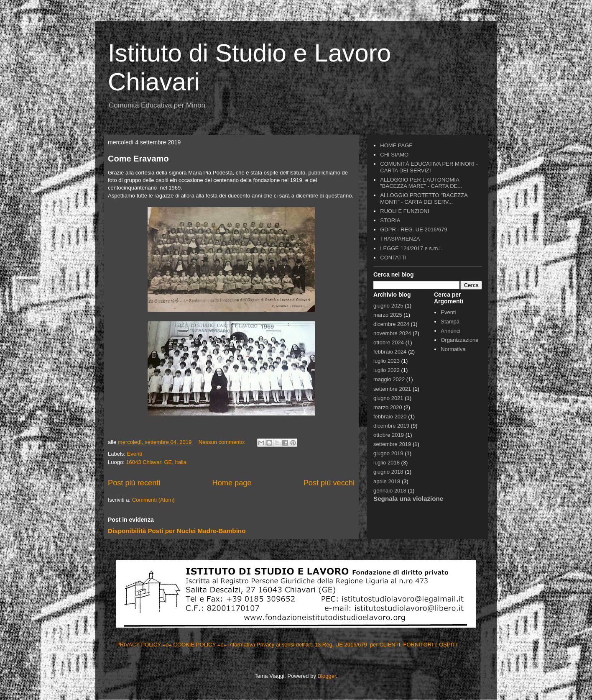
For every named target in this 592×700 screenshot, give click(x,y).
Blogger (327, 676)
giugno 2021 (388, 398)
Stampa (450, 322)
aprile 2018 (387, 481)
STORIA (390, 220)
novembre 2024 (392, 333)
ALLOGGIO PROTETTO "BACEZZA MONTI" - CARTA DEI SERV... (424, 199)
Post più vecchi (329, 483)
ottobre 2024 (389, 342)
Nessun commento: (223, 442)
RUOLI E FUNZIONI (404, 211)
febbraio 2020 (390, 417)
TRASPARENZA (400, 239)
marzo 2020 (388, 407)
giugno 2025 (388, 306)
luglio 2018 (387, 463)
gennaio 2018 (390, 491)
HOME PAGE (396, 145)
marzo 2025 (388, 315)
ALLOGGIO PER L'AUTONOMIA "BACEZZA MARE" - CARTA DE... (421, 183)
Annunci (450, 331)
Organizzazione (459, 340)
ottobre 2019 (389, 435)
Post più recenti (134, 483)
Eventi (135, 454)
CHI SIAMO (394, 155)
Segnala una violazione (408, 499)
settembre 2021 (392, 389)
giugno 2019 (388, 453)
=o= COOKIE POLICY (190, 645)
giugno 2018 (388, 472)
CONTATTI (393, 258)
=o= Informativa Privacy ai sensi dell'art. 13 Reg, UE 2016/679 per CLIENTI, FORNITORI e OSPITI (338, 645)
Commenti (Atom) (153, 500)
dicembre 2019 (391, 426)
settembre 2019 (392, 444)
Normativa (453, 349)
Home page (232, 483)
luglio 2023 (387, 361)
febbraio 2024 (390, 352)
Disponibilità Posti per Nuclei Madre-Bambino (177, 531)
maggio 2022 (389, 379)
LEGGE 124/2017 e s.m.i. (411, 248)
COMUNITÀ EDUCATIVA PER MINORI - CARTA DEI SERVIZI (429, 167)
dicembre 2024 (391, 324)
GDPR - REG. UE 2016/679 (413, 229)
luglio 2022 (387, 370)
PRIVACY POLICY (139, 645)
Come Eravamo (138, 159)
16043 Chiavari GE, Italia (156, 462)
